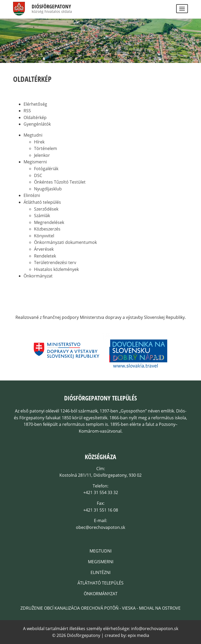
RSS (27, 111)
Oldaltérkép (35, 117)
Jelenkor (42, 155)
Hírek (39, 142)
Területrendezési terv (55, 262)
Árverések (44, 249)
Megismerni (35, 162)
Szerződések (46, 209)
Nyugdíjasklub (48, 189)
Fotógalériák (46, 169)
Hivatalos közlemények (56, 269)
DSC (38, 175)
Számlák (42, 216)
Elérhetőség (35, 104)
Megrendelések (49, 222)
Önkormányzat (38, 276)
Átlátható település (42, 202)
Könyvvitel (44, 236)
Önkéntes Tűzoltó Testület (60, 182)
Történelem (46, 148)
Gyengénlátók (37, 124)
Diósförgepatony (51, 7)
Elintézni (32, 195)
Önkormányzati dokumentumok (65, 242)
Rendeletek (45, 256)
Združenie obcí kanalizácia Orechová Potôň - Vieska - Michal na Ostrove (100, 608)
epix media (138, 635)
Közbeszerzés (47, 229)
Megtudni (33, 135)
